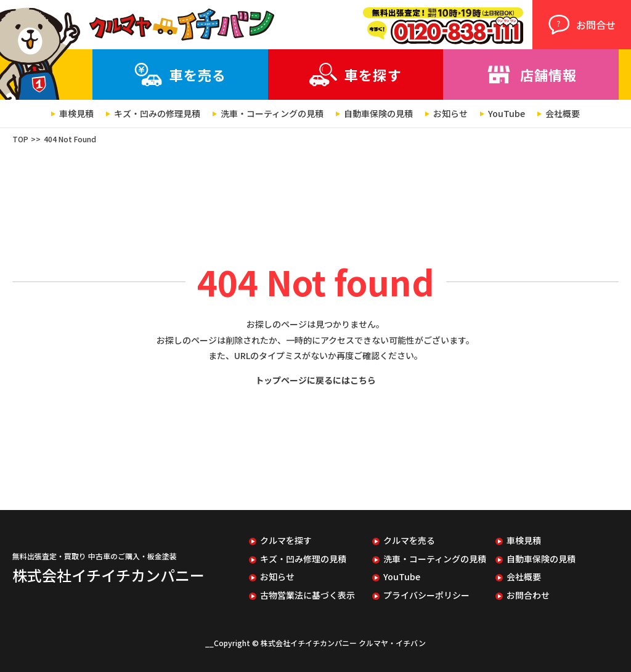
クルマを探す (286, 540)
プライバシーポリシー (426, 595)
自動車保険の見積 (378, 114)
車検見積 (76, 114)
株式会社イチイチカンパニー (108, 575)
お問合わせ (528, 595)
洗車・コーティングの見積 (272, 114)
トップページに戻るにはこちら (315, 380)
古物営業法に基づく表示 (307, 595)
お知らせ (450, 114)
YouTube (507, 114)
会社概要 (563, 114)
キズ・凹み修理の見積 (303, 559)
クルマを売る (409, 540)
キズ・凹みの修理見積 (157, 114)
